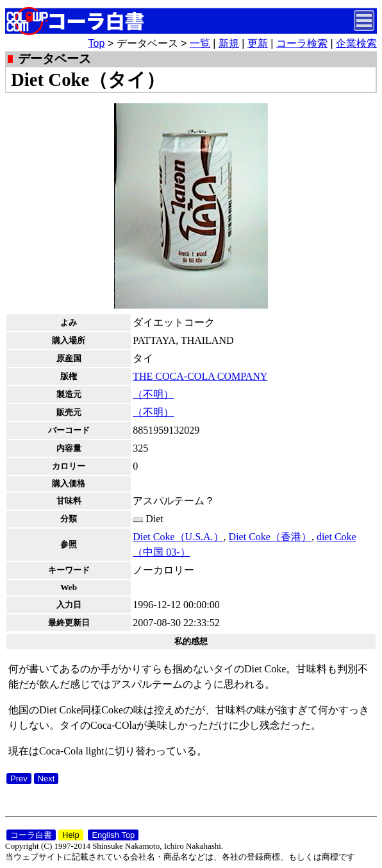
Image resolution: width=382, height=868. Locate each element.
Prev (19, 779)
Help (71, 835)
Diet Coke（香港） (270, 537)
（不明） (153, 394)
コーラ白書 (31, 835)
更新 (258, 43)
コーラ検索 (302, 43)
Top (97, 43)
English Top (113, 835)
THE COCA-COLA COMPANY (200, 376)
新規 (229, 43)
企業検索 (356, 43)
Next (46, 779)
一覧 (200, 43)
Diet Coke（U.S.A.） (178, 537)
